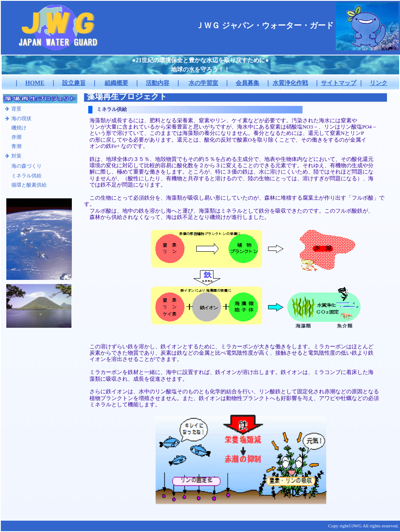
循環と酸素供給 (29, 185)
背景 (16, 109)
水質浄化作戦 (290, 83)
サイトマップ (339, 83)
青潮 (16, 146)
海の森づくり (26, 166)
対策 (16, 156)
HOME (35, 83)
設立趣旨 (74, 83)
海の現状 (21, 119)
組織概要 (116, 83)
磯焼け (19, 128)
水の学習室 (203, 83)
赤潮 (16, 137)
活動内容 (158, 83)
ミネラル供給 (26, 176)
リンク (379, 83)
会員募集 (247, 83)
